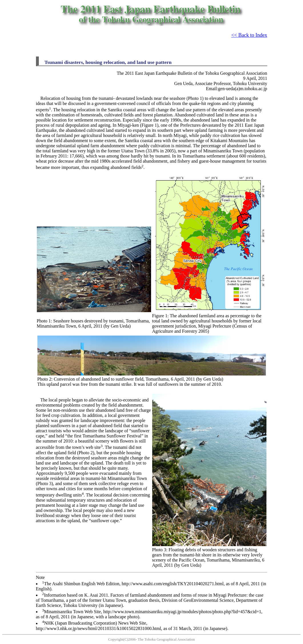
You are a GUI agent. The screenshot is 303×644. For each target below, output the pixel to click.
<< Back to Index (249, 35)
